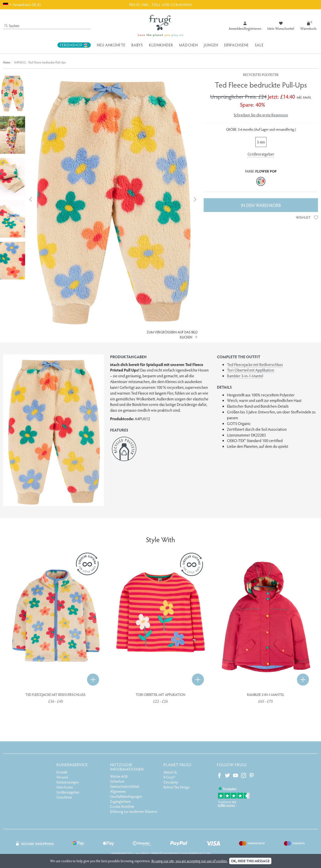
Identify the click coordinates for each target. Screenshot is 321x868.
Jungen (211, 45)
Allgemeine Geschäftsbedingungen (126, 794)
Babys (137, 45)
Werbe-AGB (119, 776)
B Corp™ (170, 777)
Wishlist (307, 217)
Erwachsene (236, 45)
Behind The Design (177, 787)
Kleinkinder (161, 45)
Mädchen (188, 45)
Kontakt (62, 772)
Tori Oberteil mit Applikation (251, 370)
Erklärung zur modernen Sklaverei (134, 811)
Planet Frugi (177, 765)
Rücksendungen (68, 782)
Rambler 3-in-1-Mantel (245, 376)
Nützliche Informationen (127, 767)
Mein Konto (65, 787)
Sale (259, 45)
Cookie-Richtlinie (122, 806)
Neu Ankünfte (111, 45)
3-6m (261, 142)
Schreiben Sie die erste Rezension (261, 115)
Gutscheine (64, 797)
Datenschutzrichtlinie (125, 786)
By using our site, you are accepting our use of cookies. (190, 861)
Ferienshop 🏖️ (74, 45)
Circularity (171, 782)
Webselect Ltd (200, 854)
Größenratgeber (261, 154)
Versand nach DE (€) (22, 5)
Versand (62, 777)
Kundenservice (72, 765)
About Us (170, 772)
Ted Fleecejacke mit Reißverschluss (255, 364)
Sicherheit (117, 781)
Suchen (12, 26)
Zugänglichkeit (120, 801)
